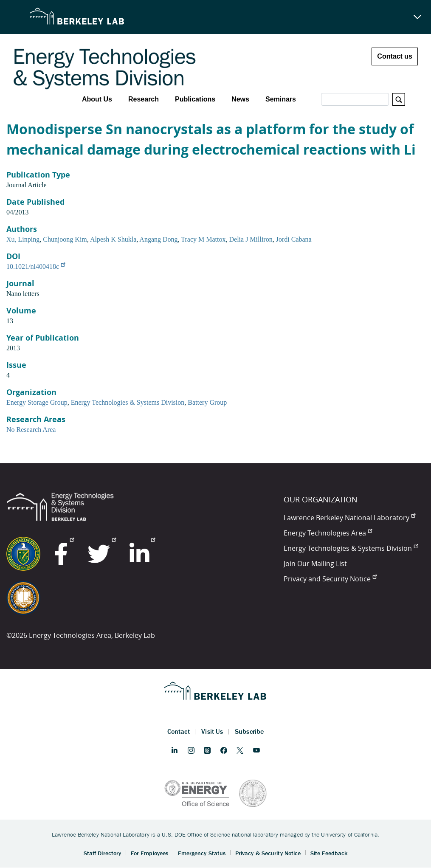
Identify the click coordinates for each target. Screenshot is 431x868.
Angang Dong (158, 239)
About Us (97, 99)
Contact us (395, 56)
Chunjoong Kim (65, 239)
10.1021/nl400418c (36, 266)
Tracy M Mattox (203, 239)
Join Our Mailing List (315, 564)
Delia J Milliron (251, 239)
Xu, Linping (23, 239)
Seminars (281, 99)
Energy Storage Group (37, 402)
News (240, 99)
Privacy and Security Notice (330, 579)
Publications (195, 99)
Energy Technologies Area (328, 533)
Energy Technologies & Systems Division (128, 402)
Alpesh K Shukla (113, 239)
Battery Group (207, 402)
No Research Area (31, 430)
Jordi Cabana (294, 239)
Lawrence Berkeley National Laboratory (349, 518)
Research (144, 99)
